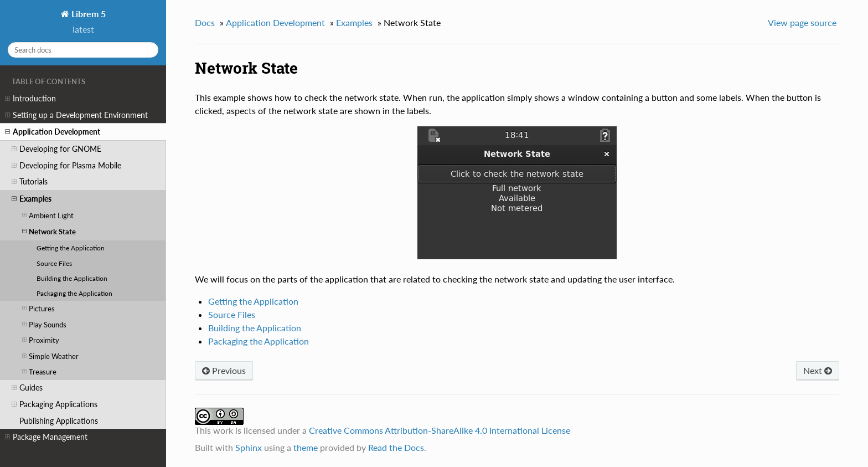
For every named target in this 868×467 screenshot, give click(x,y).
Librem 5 (87, 14)
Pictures (38, 308)
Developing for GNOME (56, 149)
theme (306, 447)
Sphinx (249, 447)
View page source (802, 22)
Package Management (46, 437)
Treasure (39, 371)
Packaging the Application (74, 293)
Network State (49, 231)
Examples (32, 199)
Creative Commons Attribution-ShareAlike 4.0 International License (440, 430)
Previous (224, 370)
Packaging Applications (55, 404)
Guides (27, 388)
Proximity (41, 340)
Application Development (53, 132)
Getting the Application (71, 248)
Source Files (54, 263)
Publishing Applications (59, 421)
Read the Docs (396, 447)
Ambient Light (48, 215)
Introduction (30, 99)
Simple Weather (50, 356)
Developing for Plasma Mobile (66, 166)
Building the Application (72, 278)
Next (818, 370)
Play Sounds (44, 324)
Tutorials (30, 182)
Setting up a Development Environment (76, 115)
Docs (205, 22)
